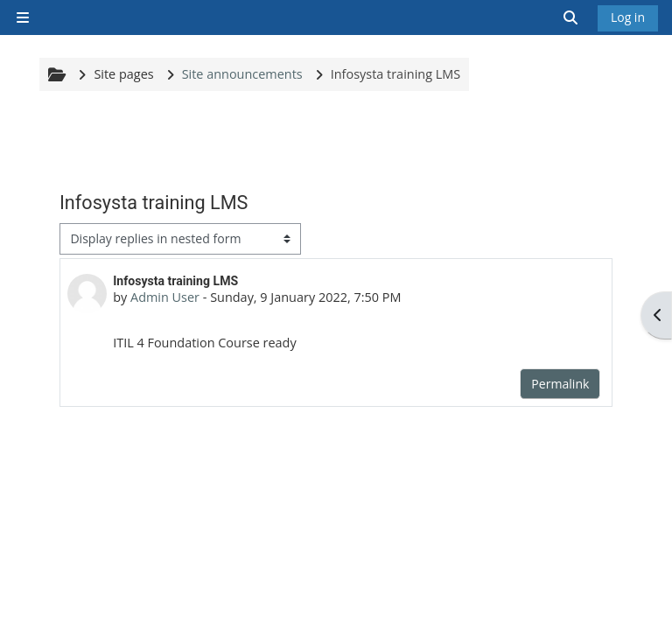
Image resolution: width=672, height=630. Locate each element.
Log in (628, 17)
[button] (571, 17)
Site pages (123, 74)
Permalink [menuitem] (560, 384)
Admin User (165, 297)
